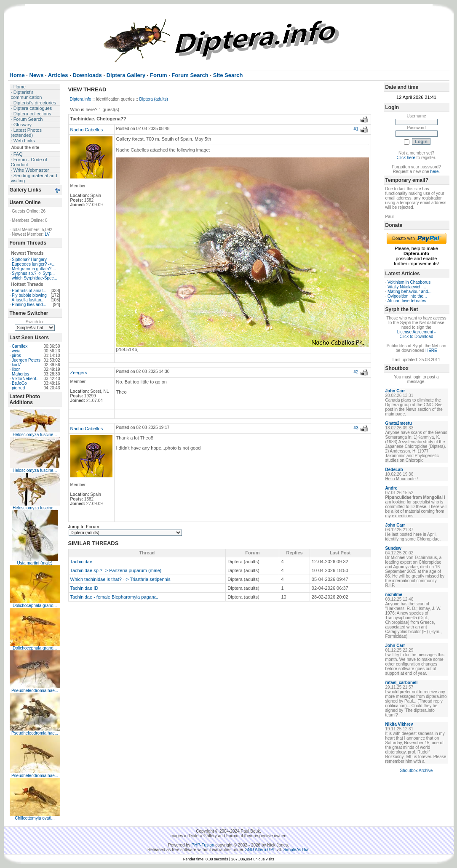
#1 (356, 129)
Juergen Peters (26, 360)
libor (16, 369)
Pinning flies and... (29, 305)
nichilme (394, 595)
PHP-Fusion (203, 845)
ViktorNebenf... (26, 379)
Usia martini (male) (35, 563)
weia (16, 351)
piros (16, 355)
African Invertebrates (407, 301)
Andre (392, 488)
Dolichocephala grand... (35, 606)
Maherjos (20, 374)
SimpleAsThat (297, 850)
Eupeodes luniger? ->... (34, 264)
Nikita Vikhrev (399, 724)
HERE (431, 350)
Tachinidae (82, 562)
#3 (356, 428)
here (435, 172)
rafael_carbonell (402, 683)
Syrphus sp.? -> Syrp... (33, 273)
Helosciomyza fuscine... (35, 435)
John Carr (395, 391)
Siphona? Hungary (29, 260)
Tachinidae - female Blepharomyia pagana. (114, 597)
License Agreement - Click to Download (417, 334)
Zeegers (79, 373)
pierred (18, 388)
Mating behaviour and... (410, 292)
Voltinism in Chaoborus (409, 282)
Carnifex (20, 346)
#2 (356, 372)
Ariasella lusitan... (28, 300)
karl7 (16, 365)
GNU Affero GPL (260, 850)
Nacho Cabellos (87, 130)
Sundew (393, 548)
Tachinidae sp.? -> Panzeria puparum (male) (116, 570)
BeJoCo (19, 383)
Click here (406, 158)
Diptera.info (81, 99)
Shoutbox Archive (417, 771)
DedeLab (394, 470)
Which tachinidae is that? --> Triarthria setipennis (120, 579)
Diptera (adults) (154, 99)
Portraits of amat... (29, 291)
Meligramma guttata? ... (34, 269)
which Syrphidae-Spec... (35, 278)
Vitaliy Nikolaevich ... (407, 287)
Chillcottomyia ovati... (35, 818)
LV (47, 234)
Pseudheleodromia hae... (35, 691)
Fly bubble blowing (29, 295)
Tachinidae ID (84, 588)
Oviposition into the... (407, 296)
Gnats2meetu (399, 423)
